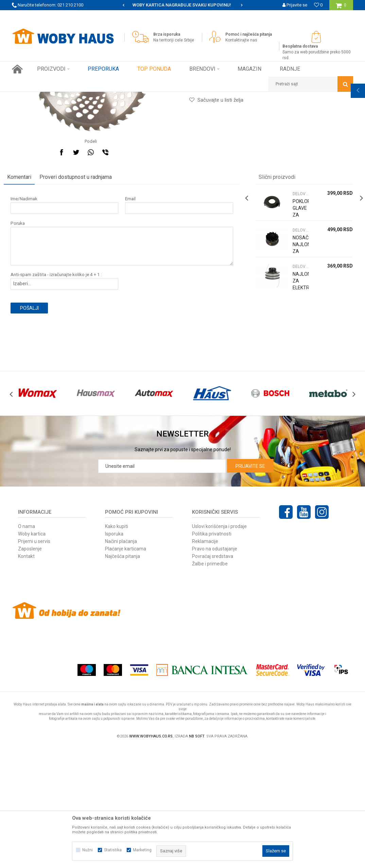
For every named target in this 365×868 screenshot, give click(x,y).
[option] (182, 5)
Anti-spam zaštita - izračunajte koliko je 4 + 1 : (64, 381)
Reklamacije (205, 662)
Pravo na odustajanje (215, 670)
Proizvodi (60, 97)
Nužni (88, 850)
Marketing (142, 850)
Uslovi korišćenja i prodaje (219, 647)
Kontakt (26, 677)
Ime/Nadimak (32, 305)
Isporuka (114, 655)
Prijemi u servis (34, 662)
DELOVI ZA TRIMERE (165, 97)
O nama (27, 647)
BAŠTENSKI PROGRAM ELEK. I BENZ (107, 97)
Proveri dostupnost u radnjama (84, 283)
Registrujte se (294, 15)
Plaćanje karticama (126, 670)
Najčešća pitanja (123, 677)
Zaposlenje (30, 670)
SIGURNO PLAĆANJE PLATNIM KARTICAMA (182, 5)
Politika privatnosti (212, 655)
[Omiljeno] (318, 5)
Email (133, 305)
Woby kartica (32, 655)
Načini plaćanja (121, 662)
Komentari (27, 283)
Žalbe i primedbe (210, 685)
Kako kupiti (117, 647)
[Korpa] (341, 8)
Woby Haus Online (29, 97)
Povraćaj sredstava (213, 677)
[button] (311, 84)
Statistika (113, 850)
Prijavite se (250, 587)
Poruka (26, 330)
